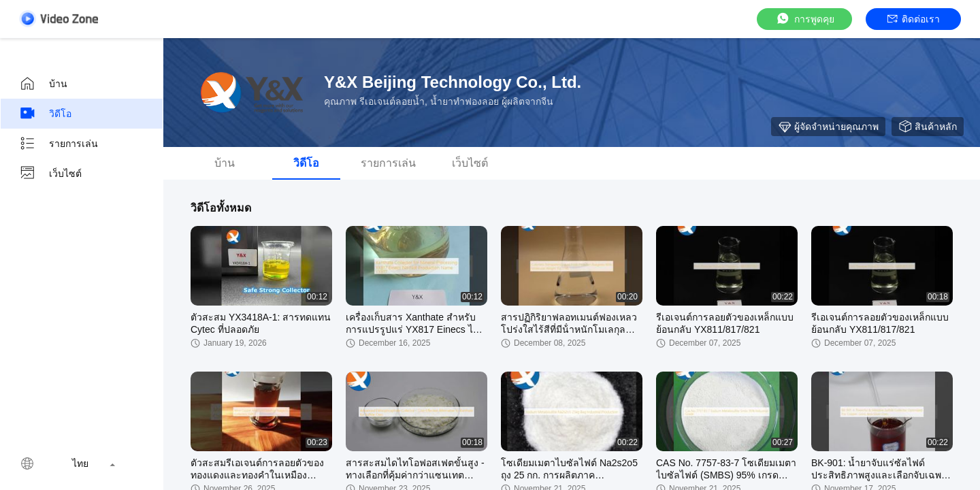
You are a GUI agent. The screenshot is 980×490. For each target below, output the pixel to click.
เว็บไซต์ (50, 174)
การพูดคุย (805, 19)
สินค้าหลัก (928, 127)
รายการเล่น (59, 144)
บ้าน (43, 84)
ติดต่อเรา (914, 19)
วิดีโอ (45, 114)
